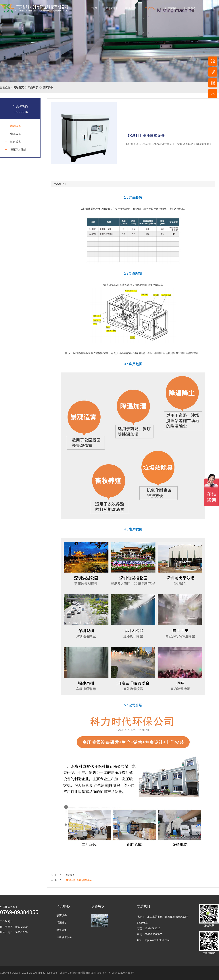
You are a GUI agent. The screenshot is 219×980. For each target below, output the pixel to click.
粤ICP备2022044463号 (121, 973)
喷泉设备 (16, 142)
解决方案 (131, 8)
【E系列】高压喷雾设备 (78, 880)
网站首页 (19, 87)
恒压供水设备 (18, 150)
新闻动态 (190, 8)
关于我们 (111, 8)
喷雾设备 (48, 87)
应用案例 (170, 8)
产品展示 (33, 87)
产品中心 (150, 8)
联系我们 (210, 8)
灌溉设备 (16, 134)
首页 (94, 8)
